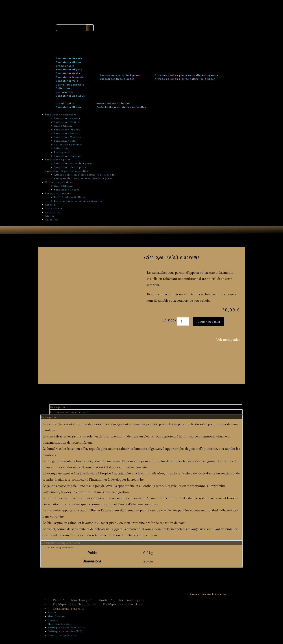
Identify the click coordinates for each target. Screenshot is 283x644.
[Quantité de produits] (183, 323)
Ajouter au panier (208, 323)
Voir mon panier (228, 341)
